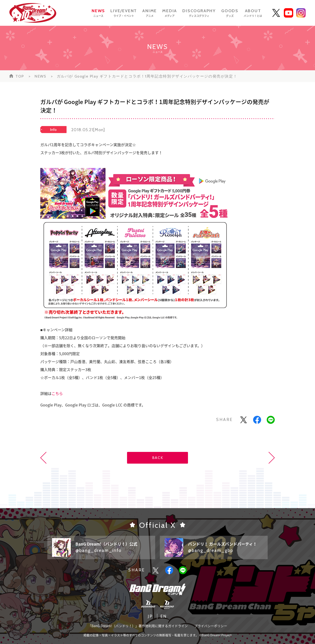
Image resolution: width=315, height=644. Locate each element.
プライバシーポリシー (211, 626)
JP (150, 616)
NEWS (40, 76)
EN (164, 616)
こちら (57, 393)
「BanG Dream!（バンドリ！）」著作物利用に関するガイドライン (138, 626)
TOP (20, 76)
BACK (157, 458)
